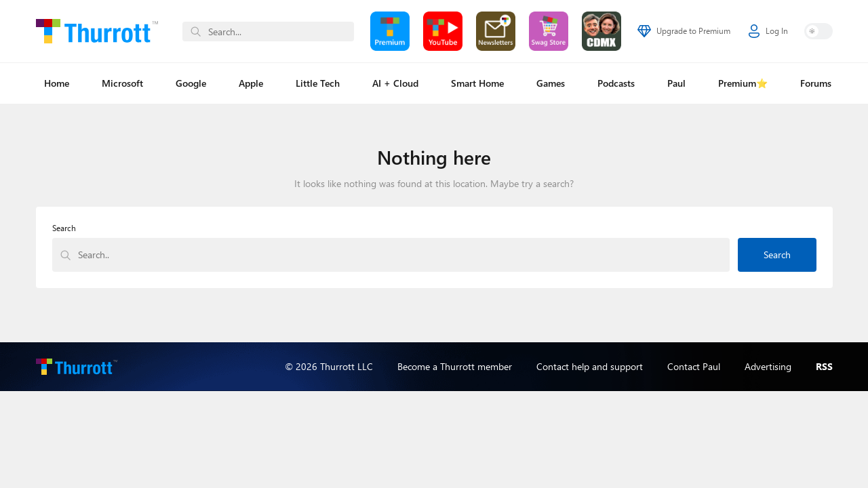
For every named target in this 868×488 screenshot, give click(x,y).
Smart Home (477, 83)
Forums (816, 83)
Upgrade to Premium (684, 31)
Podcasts (616, 83)
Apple (251, 83)
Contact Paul (694, 366)
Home (57, 83)
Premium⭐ (743, 83)
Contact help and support (590, 366)
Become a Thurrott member (455, 366)
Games (551, 83)
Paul (676, 83)
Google (191, 83)
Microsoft (122, 83)
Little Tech (318, 83)
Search (64, 228)
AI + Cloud (395, 83)
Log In (768, 31)
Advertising (768, 366)
